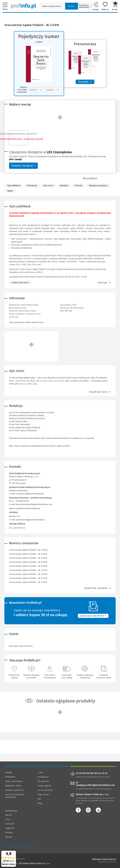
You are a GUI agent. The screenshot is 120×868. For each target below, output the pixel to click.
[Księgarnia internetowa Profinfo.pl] (24, 6)
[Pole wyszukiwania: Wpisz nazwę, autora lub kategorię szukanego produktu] (52, 6)
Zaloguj (95, 6)
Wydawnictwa (11, 811)
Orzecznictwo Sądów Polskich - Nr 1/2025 (28, 582)
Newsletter (10, 777)
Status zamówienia (14, 781)
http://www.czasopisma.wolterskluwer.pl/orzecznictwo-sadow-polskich (40, 446)
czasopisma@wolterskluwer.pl (30, 494)
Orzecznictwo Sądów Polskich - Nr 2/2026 (28, 550)
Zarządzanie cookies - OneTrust (20, 845)
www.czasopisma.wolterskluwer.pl (25, 508)
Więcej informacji (90, 178)
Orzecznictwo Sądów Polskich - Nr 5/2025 (28, 566)
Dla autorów (43, 781)
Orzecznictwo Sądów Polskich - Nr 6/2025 (28, 562)
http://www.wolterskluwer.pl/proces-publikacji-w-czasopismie (68, 438)
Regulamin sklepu (13, 786)
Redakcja (64, 186)
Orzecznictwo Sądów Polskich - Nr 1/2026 (28, 554)
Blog (40, 803)
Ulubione (105, 6)
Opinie (10, 191)
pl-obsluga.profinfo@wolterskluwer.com (95, 784)
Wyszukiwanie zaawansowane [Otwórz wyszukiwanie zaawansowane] (85, 6)
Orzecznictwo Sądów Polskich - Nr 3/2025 (28, 574)
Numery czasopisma (98, 186)
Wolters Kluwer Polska (27, 311)
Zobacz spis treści (20, 283)
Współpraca (43, 777)
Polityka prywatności (14, 790)
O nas (40, 772)
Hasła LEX (10, 824)
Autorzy (9, 815)
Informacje (32, 186)
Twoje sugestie (45, 786)
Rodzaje (9, 832)
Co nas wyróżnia (45, 790)
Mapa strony (43, 794)
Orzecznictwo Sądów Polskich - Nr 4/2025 (28, 570)
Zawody (9, 837)
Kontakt (78, 186)
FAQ (39, 799)
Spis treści (48, 186)
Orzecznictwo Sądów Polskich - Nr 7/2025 (28, 558)
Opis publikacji (14, 186)
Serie (8, 819)
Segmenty (10, 828)
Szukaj (71, 6)
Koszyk (115, 6)
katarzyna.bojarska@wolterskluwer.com (34, 504)
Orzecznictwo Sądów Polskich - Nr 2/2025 (28, 578)
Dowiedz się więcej (23, 166)
